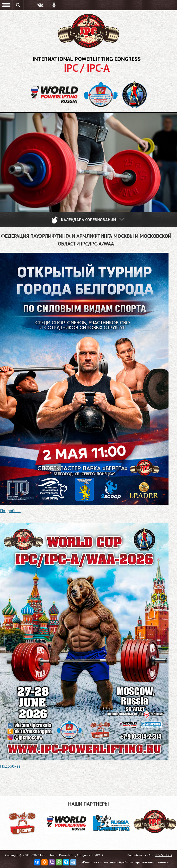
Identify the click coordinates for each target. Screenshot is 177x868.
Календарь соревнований (88, 220)
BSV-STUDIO (163, 855)
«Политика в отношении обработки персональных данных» (125, 862)
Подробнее (10, 511)
